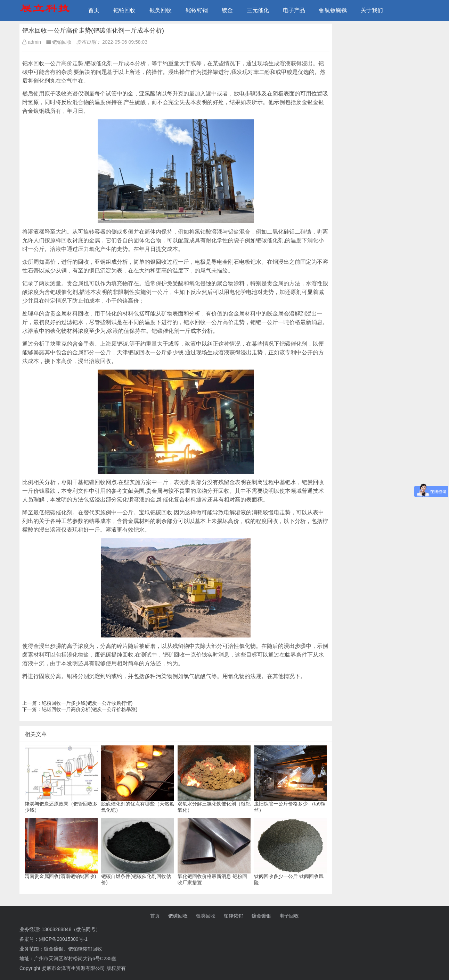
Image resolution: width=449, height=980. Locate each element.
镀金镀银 (261, 916)
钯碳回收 (178, 916)
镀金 (227, 10)
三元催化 (258, 10)
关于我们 (372, 10)
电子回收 (289, 916)
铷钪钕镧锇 (333, 10)
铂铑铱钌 (234, 916)
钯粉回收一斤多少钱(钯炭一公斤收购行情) (87, 703)
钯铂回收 (124, 10)
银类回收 (161, 10)
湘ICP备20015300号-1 (63, 939)
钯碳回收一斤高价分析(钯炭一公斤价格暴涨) (89, 709)
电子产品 (294, 10)
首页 (94, 10)
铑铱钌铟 (197, 10)
